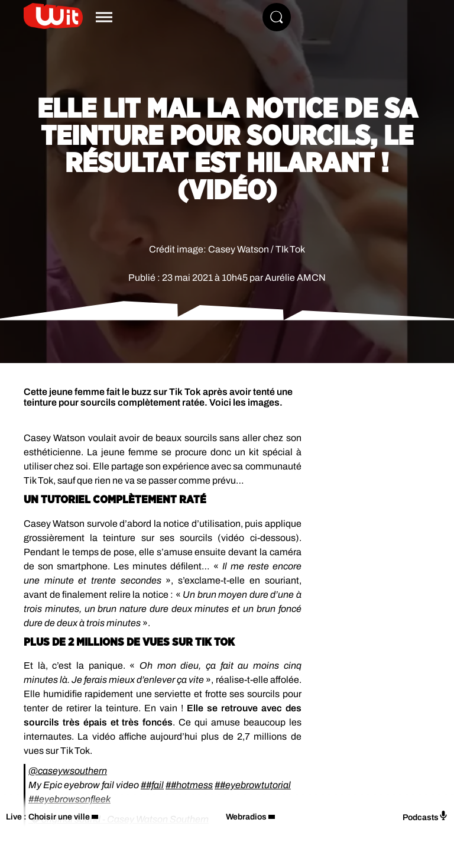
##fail (152, 785)
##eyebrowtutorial (253, 785)
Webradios (246, 817)
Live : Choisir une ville (48, 817)
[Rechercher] (277, 17)
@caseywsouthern (68, 771)
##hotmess (189, 785)
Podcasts (425, 816)
